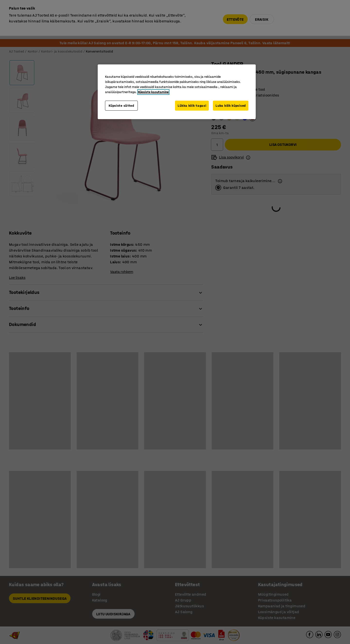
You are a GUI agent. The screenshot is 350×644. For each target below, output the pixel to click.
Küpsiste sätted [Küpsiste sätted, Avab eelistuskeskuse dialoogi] (121, 106)
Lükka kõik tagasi (192, 106)
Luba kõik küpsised (231, 106)
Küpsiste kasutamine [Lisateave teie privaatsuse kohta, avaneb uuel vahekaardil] (153, 92)
